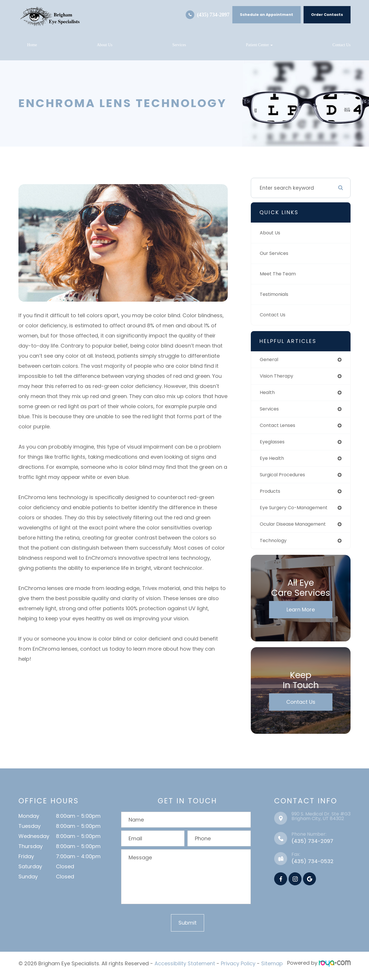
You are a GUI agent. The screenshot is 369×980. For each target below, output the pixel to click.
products (271, 495)
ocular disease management (297, 529)
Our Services (276, 253)
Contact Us (341, 45)
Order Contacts (327, 15)
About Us (105, 45)
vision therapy (278, 377)
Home (32, 45)
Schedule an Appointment (267, 15)
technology (274, 546)
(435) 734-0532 (312, 867)
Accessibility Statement (185, 969)
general (270, 360)
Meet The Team (279, 274)
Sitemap (272, 969)
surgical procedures (285, 478)
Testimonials (276, 294)
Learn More (301, 615)
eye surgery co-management (298, 512)
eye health (273, 461)
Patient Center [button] (259, 45)
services (270, 411)
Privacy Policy (238, 969)
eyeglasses (274, 444)
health (268, 394)
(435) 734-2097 (213, 15)
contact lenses (280, 428)
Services (179, 45)
